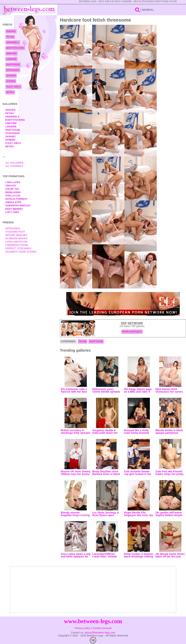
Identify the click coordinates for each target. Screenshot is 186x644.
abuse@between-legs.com (100, 633)
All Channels (14, 166)
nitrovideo (13, 228)
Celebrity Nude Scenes (21, 252)
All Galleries (14, 163)
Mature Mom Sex (16, 235)
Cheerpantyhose (17, 245)
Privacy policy (83, 628)
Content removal (102, 628)
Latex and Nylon (16, 242)
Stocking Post (15, 232)
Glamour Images (16, 238)
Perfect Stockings (18, 248)
